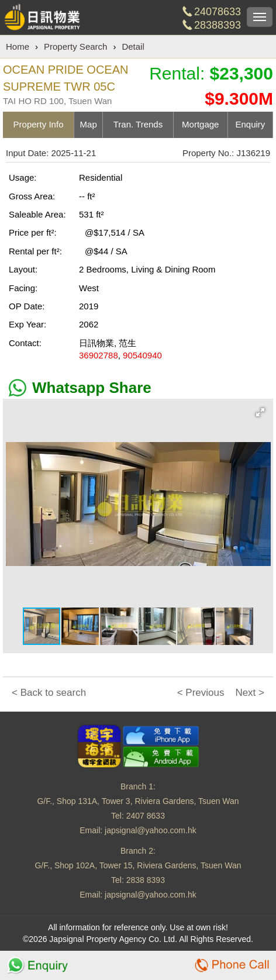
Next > (250, 693)
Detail (133, 46)
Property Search (75, 46)
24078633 (218, 12)
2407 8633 (146, 816)
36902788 (99, 355)
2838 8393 (146, 880)
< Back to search (49, 693)
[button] (260, 412)
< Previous (201, 693)
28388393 (218, 25)
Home (18, 46)
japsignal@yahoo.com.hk (151, 830)
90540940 (142, 355)
